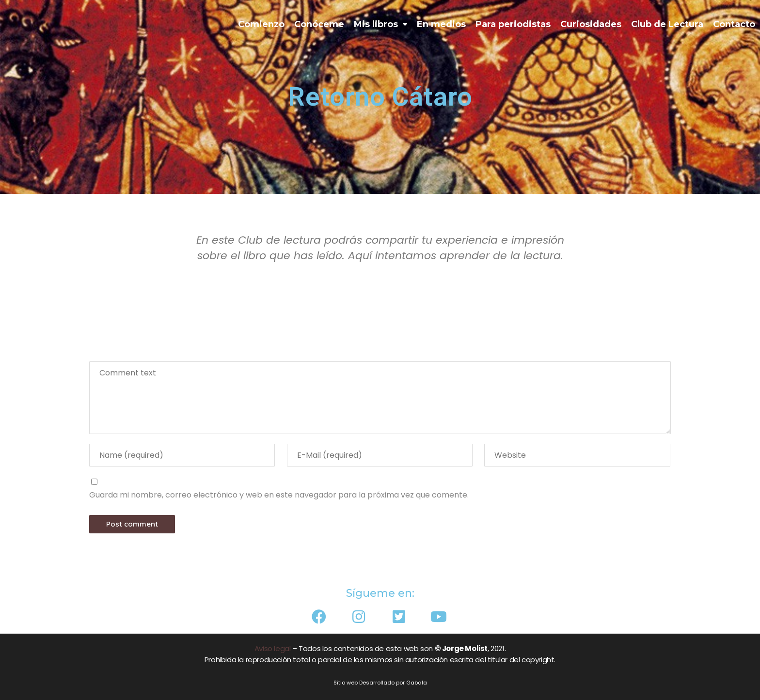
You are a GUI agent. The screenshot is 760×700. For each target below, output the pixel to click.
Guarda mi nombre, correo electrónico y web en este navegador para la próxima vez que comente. (279, 495)
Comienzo (261, 24)
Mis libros (380, 24)
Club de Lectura (667, 24)
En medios (441, 24)
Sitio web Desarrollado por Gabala (380, 683)
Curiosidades (591, 24)
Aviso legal (273, 648)
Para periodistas (513, 24)
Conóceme (319, 24)
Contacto (734, 24)
